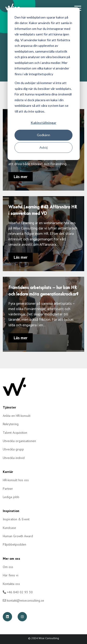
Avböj (43, 147)
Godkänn (43, 135)
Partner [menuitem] (8, 489)
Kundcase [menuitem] (9, 528)
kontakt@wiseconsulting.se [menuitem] (23, 600)
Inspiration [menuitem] (11, 511)
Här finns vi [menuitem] (11, 575)
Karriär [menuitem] (8, 472)
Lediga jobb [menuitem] (11, 497)
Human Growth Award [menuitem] (18, 536)
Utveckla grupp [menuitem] (13, 449)
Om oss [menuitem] (8, 567)
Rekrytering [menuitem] (11, 424)
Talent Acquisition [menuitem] (15, 433)
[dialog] (43, 84)
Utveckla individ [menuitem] (14, 458)
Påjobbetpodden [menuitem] (14, 544)
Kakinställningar (44, 123)
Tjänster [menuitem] (9, 407)
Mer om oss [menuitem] (11, 559)
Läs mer (21, 177)
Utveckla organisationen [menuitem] (19, 441)
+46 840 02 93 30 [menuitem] (18, 592)
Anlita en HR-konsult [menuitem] (17, 416)
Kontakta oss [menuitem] (11, 584)
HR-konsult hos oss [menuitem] (16, 480)
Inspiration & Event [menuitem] (16, 519)
